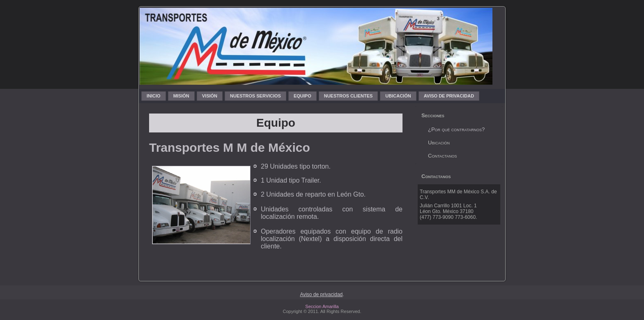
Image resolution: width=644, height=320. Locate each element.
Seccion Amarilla (322, 306)
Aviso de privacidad (321, 294)
